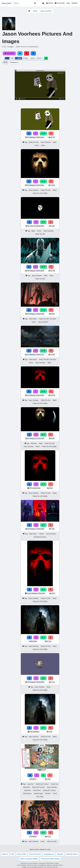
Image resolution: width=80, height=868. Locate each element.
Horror (43, 145)
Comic (55, 793)
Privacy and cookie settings (50, 859)
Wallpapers (14, 62)
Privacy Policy (22, 854)
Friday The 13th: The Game (48, 319)
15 (43, 391)
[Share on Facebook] (33, 53)
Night (49, 363)
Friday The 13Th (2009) (40, 193)
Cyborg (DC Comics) (49, 790)
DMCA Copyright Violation (29, 859)
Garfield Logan (38, 793)
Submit (50, 3)
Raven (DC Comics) (39, 787)
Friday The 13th (34, 142)
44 (43, 181)
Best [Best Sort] (33, 58)
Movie (35, 11)
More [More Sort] (40, 58)
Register (75, 3)
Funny (37, 145)
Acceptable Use (49, 854)
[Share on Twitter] (20, 53)
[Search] (35, 3)
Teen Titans (40, 797)
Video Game (33, 319)
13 (43, 310)
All (5, 62)
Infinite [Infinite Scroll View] (18, 58)
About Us (5, 854)
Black (33, 231)
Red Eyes (34, 443)
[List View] (12, 58)
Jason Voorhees (46, 11)
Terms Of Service (35, 854)
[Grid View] (7, 58)
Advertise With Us (72, 854)
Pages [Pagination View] (26, 58)
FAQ (12, 854)
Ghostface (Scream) (40, 537)
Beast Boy (28, 790)
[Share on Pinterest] (27, 53)
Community (60, 3)
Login (68, 3)
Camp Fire (30, 784)
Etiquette (60, 854)
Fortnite (41, 534)
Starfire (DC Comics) (42, 784)
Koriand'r (48, 793)
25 (43, 133)
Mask (55, 142)
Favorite (9, 53)
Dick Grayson (27, 793)
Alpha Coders (7, 3)
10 (43, 267)
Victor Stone (37, 790)
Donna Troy (54, 784)
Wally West (27, 787)
